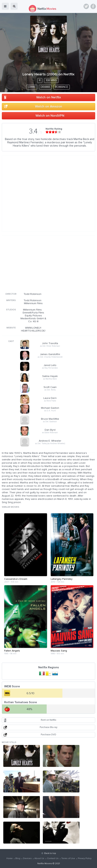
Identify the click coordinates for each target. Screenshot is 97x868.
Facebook (93, 6)
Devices (27, 859)
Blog (18, 859)
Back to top (50, 853)
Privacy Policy (85, 859)
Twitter (86, 6)
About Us (39, 859)
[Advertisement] (48, 263)
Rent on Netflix (48, 720)
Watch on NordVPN (50, 116)
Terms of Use (68, 859)
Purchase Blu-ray (48, 727)
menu (5, 6)
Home (10, 859)
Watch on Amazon (48, 107)
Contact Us (53, 859)
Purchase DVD (48, 735)
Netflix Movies (45, 864)
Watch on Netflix (49, 97)
